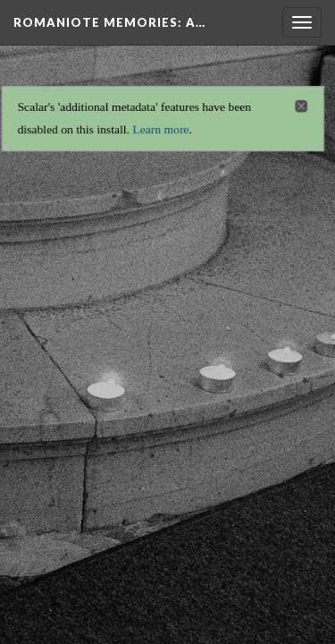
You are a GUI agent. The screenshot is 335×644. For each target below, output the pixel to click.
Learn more (161, 125)
